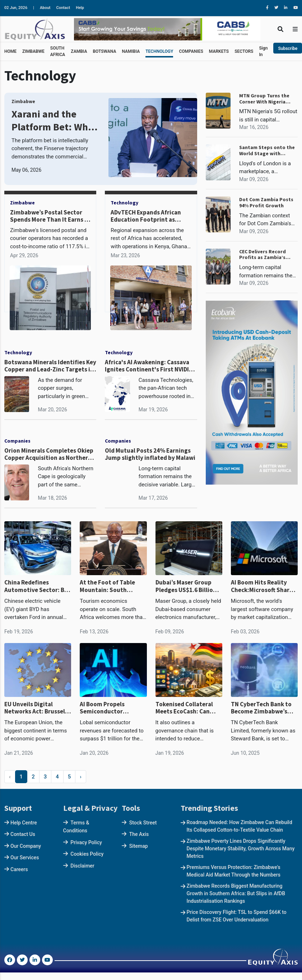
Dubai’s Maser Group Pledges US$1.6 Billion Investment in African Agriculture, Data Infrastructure (186, 586)
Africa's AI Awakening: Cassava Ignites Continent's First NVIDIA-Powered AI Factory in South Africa (150, 366)
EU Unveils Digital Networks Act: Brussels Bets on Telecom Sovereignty (36, 708)
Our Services (25, 857)
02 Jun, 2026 (16, 8)
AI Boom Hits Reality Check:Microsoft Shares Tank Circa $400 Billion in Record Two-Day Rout (264, 586)
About (45, 8)
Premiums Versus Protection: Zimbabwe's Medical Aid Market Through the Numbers (234, 871)
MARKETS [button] (219, 51)
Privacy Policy (86, 842)
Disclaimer (82, 866)
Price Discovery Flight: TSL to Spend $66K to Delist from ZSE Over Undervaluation (237, 916)
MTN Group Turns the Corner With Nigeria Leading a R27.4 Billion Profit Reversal (265, 99)
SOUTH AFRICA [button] (58, 51)
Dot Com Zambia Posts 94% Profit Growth (266, 203)
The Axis (139, 834)
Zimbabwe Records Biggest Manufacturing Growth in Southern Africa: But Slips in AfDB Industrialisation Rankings (236, 893)
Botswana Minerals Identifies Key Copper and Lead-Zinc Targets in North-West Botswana (50, 366)
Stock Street (143, 823)
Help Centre (24, 823)
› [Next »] (81, 777)
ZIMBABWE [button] (33, 51)
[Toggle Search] (280, 29)
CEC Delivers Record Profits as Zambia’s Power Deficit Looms (264, 255)
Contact (63, 8)
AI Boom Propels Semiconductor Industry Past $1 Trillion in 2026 (113, 708)
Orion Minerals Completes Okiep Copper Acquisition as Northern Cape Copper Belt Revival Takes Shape (49, 454)
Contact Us (23, 834)
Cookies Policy (87, 854)
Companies (17, 441)
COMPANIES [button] (191, 51)
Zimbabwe (23, 101)
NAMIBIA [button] (131, 51)
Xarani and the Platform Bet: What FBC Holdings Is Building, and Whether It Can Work (54, 121)
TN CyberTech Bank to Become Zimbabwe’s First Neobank (261, 708)
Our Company (26, 846)
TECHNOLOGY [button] (159, 51)
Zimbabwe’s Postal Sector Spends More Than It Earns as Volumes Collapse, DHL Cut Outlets (50, 223)
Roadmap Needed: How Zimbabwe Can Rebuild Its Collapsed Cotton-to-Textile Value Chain (240, 826)
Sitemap (139, 846)
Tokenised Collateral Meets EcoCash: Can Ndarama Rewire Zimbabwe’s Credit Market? (184, 708)
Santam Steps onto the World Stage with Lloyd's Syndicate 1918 (267, 151)
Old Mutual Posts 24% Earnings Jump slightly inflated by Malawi (150, 454)
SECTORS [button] (244, 51)
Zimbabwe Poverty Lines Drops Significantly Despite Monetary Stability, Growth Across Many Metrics (241, 849)
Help (80, 8)
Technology (124, 203)
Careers (19, 869)
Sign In (263, 51)
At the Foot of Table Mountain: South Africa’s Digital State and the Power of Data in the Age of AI (110, 586)
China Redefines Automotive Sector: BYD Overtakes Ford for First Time (38, 586)
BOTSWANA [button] (104, 51)
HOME (10, 51)
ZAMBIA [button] (79, 51)
